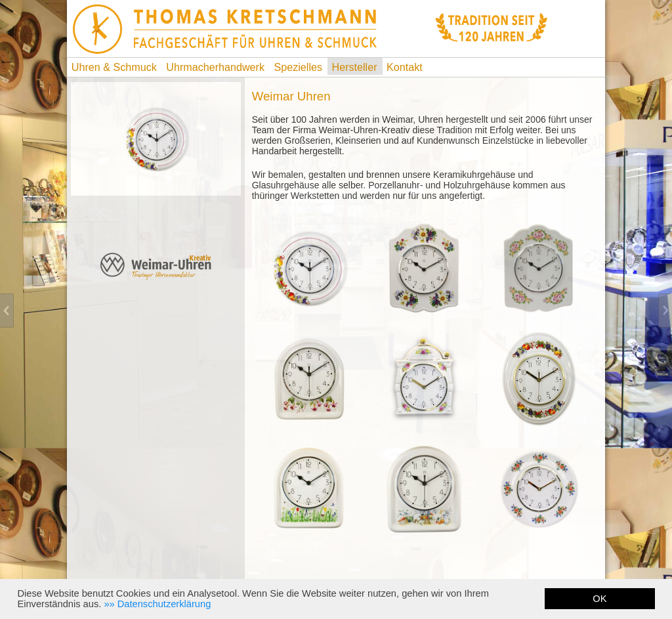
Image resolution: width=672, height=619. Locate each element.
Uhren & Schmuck (114, 67)
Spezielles (299, 67)
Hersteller (355, 67)
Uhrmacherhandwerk (215, 67)
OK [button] (599, 599)
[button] (157, 604)
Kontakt (405, 67)
